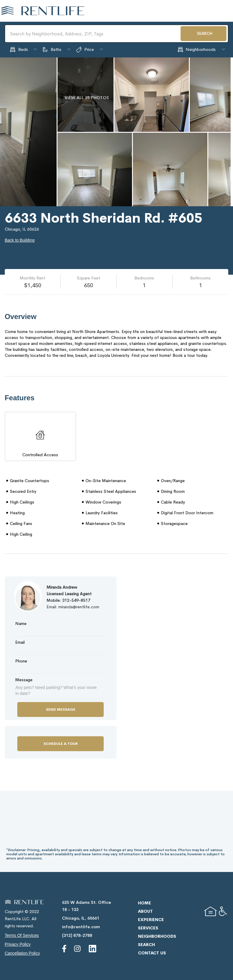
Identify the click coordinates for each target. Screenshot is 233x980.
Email (20, 642)
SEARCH (205, 33)
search (146, 945)
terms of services (22, 935)
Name (21, 623)
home (145, 903)
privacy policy (18, 944)
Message (24, 680)
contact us (152, 953)
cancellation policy (22, 953)
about (145, 911)
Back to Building (20, 240)
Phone (21, 661)
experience (151, 920)
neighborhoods (157, 936)
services (148, 928)
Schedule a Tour (61, 744)
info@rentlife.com (81, 927)
